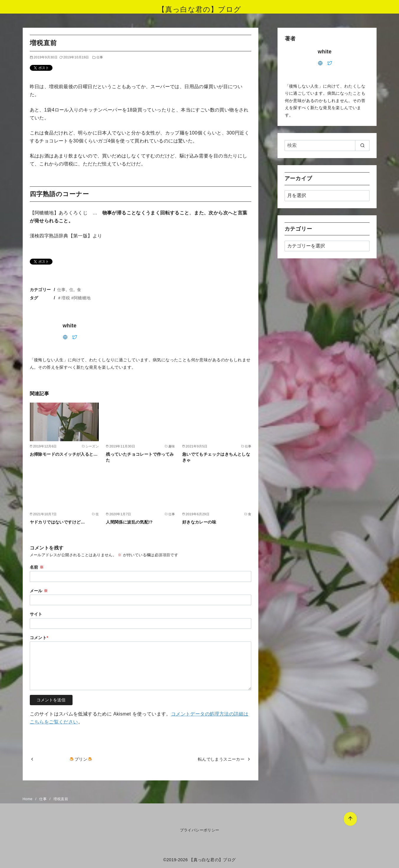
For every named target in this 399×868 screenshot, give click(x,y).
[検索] (327, 145)
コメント (39, 638)
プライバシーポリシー (200, 830)
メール (39, 591)
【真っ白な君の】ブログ (199, 9)
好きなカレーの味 (199, 522)
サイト (36, 614)
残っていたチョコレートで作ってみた (140, 457)
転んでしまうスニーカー (221, 759)
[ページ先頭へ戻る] (349, 818)
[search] (362, 145)
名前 (37, 567)
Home (28, 799)
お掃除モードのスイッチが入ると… (64, 454)
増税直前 (61, 799)
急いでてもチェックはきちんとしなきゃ (216, 457)
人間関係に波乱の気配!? (129, 522)
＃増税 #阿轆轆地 (74, 298)
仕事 (100, 57)
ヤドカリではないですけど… (58, 522)
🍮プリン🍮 (81, 759)
